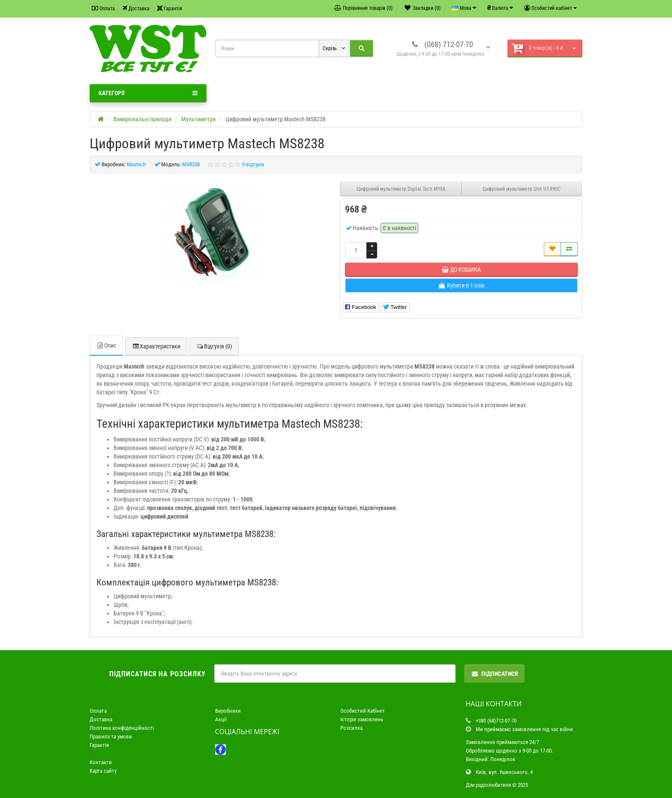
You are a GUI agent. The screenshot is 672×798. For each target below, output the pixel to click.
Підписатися (494, 674)
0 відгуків (253, 164)
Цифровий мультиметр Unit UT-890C (522, 189)
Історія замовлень (362, 719)
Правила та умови (111, 736)
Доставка (136, 8)
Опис (106, 345)
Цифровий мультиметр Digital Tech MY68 (401, 189)
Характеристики (156, 346)
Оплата (103, 8)
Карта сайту (103, 771)
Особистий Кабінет (363, 711)
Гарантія (170, 8)
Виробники (228, 711)
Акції (221, 719)
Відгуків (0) (214, 346)
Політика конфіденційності (122, 728)
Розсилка (351, 728)
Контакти (101, 762)
